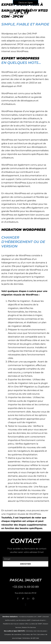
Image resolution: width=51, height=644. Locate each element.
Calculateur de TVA (29, 634)
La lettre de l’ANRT (36, 624)
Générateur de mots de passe (36, 631)
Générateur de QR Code (31, 638)
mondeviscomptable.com (28, 617)
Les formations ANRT (23, 620)
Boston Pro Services (29, 627)
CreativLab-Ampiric (38, 620)
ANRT (40, 617)
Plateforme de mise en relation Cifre (16, 624)
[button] (26, 605)
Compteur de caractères (13, 634)
